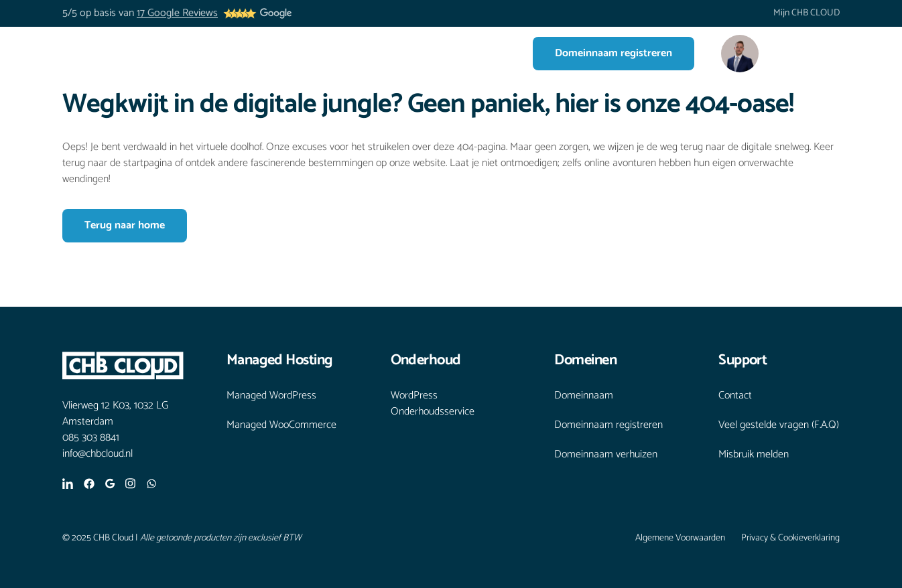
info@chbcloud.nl (98, 454)
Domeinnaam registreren (614, 53)
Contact (481, 53)
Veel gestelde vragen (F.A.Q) (779, 425)
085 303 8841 (91, 438)
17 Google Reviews (177, 13)
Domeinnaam (584, 396)
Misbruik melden (754, 455)
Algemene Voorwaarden (680, 538)
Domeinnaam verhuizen (606, 455)
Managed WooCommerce (281, 425)
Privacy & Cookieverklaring (790, 538)
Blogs (431, 53)
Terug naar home (125, 225)
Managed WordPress (271, 396)
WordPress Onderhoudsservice (433, 404)
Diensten (310, 53)
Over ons (378, 53)
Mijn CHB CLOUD (807, 13)
